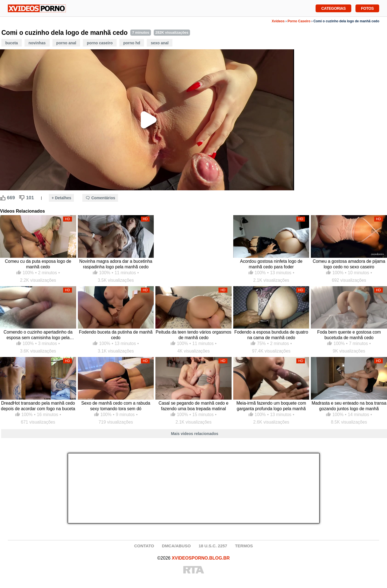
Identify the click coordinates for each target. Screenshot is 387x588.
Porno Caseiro (299, 21)
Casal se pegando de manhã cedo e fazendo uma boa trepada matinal (193, 406)
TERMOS (244, 546)
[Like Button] (3, 198)
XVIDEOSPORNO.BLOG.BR (201, 558)
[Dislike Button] (22, 198)
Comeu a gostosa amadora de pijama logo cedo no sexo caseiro (349, 264)
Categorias (333, 8)
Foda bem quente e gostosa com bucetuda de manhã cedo (349, 335)
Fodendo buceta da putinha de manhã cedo (116, 335)
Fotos (367, 8)
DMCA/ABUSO (176, 546)
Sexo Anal (160, 43)
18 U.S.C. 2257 (213, 546)
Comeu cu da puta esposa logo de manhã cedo (38, 264)
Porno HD (132, 43)
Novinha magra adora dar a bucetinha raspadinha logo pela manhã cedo (116, 264)
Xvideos (278, 21)
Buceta (12, 43)
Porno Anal (66, 43)
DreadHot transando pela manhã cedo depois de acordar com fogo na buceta (38, 406)
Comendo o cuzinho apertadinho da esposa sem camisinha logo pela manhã (38, 335)
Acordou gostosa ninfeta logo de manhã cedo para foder (271, 264)
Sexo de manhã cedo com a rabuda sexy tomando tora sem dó (116, 406)
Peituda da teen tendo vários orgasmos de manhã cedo (193, 335)
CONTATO (144, 546)
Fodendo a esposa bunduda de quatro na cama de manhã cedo (271, 335)
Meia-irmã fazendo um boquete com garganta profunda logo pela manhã (271, 406)
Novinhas (37, 43)
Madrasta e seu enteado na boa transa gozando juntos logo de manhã (349, 406)
